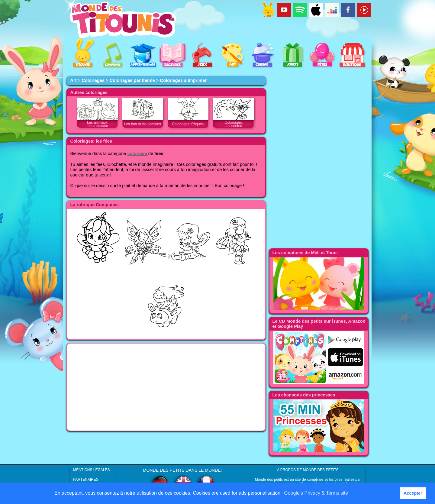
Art (73, 80)
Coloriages (93, 80)
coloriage (138, 153)
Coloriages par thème (132, 80)
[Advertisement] (166, 387)
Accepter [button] (413, 493)
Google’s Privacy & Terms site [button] (316, 493)
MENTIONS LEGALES (91, 470)
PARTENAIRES (86, 480)
